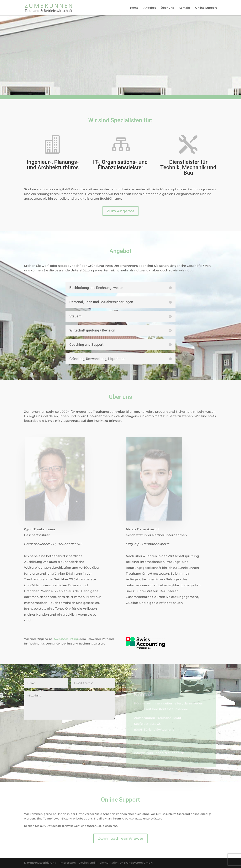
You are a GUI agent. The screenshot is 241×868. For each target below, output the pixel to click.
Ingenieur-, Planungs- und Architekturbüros (53, 165)
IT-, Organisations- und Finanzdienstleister (120, 165)
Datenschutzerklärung (42, 863)
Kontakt (184, 8)
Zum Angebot (120, 211)
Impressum (69, 863)
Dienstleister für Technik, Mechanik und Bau (188, 167)
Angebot (150, 8)
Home (134, 8)
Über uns (167, 8)
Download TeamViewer (120, 838)
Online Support (206, 8)
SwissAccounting (66, 639)
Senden (103, 726)
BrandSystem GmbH (138, 863)
